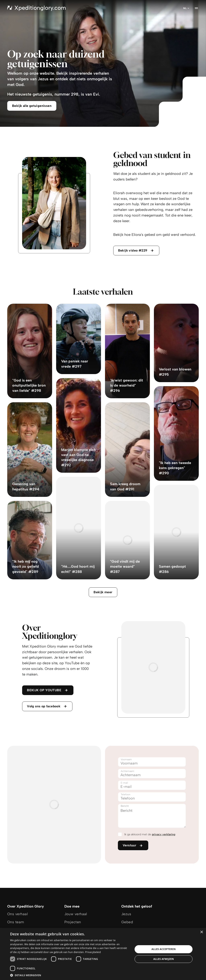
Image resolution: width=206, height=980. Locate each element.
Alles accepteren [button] (164, 949)
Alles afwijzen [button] (164, 959)
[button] (70, 975)
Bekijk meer (103, 592)
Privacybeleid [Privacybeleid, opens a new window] (93, 952)
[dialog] (103, 954)
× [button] (201, 932)
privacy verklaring (164, 834)
